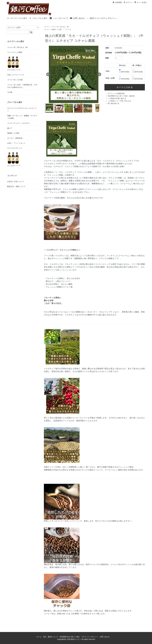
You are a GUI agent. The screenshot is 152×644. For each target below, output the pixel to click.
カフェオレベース (14, 63)
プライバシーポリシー (90, 637)
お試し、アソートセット (16, 143)
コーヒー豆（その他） (16, 80)
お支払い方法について (16, 181)
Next (99, 74)
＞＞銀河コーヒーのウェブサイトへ (102, 18)
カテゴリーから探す (17, 18)
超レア (10, 128)
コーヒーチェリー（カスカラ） (19, 123)
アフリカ (68, 29)
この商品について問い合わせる (119, 101)
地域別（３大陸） (57, 29)
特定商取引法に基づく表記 (70, 637)
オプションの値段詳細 (116, 93)
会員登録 (117, 2)
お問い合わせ (77, 18)
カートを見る (141, 2)
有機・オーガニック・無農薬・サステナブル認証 (22, 117)
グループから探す (38, 18)
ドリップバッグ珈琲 (15, 52)
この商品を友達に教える (117, 98)
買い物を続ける (114, 103)
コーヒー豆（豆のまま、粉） (61, 27)
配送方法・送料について (16, 186)
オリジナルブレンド (15, 148)
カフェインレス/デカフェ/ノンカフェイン (22, 109)
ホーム (47, 27)
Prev (48, 74)
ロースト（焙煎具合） (16, 138)
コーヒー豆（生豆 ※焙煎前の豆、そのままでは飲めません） (22, 86)
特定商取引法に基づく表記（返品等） (122, 96)
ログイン (128, 2)
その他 (10, 92)
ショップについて (59, 18)
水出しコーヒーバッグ (16, 75)
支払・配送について (51, 637)
